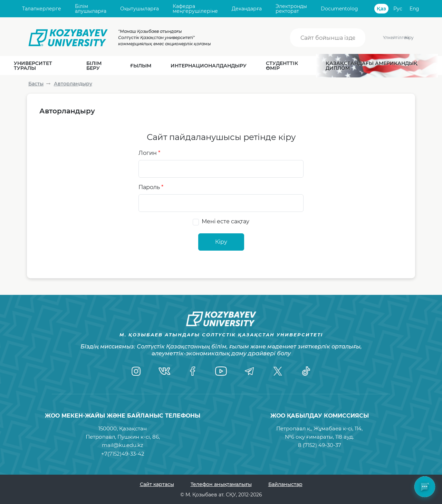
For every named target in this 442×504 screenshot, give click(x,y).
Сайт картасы (157, 484)
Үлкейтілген (385, 38)
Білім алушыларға (91, 9)
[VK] (164, 371)
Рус (398, 9)
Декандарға (247, 9)
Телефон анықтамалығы (221, 484)
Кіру (409, 38)
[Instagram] (136, 371)
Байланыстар (285, 484)
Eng (414, 9)
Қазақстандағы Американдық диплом (372, 66)
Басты (36, 84)
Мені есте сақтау (225, 221)
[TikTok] (306, 371)
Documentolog (339, 9)
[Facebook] (193, 371)
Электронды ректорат (291, 9)
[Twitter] (278, 371)
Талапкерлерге (42, 9)
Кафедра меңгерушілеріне (195, 9)
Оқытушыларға (140, 9)
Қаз (381, 9)
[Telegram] (249, 371)
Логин (149, 153)
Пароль (151, 187)
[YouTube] (221, 371)
